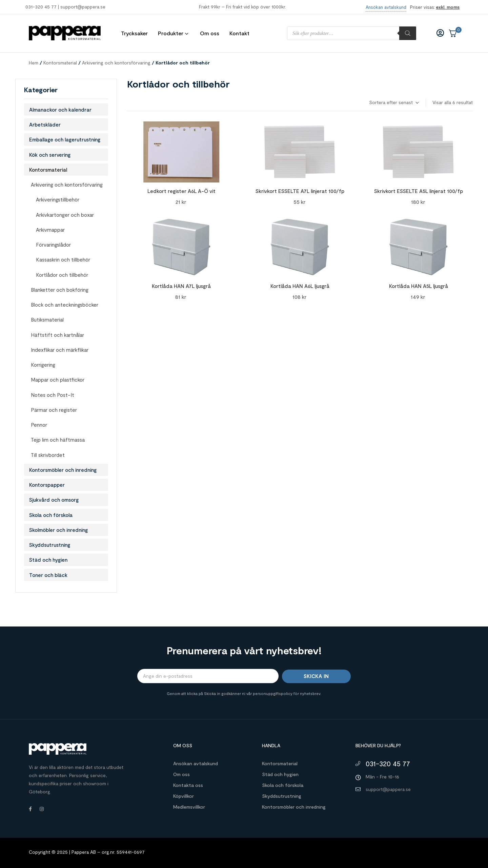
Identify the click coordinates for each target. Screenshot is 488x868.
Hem (34, 63)
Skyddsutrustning (50, 545)
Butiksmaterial (47, 320)
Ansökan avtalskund (196, 763)
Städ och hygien (48, 560)
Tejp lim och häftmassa (58, 440)
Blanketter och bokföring (60, 290)
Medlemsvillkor (189, 807)
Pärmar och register (54, 410)
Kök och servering (50, 155)
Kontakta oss (188, 785)
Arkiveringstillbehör (58, 199)
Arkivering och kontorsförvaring (116, 63)
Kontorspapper (47, 485)
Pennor (39, 425)
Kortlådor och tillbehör (62, 275)
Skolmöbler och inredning (58, 530)
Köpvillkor (184, 796)
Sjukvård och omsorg (54, 500)
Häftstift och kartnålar (57, 335)
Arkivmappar (50, 230)
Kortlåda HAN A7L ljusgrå (181, 286)
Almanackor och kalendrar (60, 110)
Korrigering (43, 365)
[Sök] (408, 33)
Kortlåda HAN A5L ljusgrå (419, 286)
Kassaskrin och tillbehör (63, 259)
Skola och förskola (51, 515)
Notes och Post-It (53, 395)
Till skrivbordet (48, 455)
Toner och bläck (48, 575)
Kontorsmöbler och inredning (63, 470)
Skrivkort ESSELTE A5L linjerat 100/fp (419, 191)
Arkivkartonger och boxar (65, 215)
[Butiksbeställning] (394, 103)
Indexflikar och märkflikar (60, 350)
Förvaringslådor (53, 245)
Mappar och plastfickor (58, 380)
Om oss (181, 774)
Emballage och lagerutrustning (65, 139)
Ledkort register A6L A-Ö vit (181, 191)
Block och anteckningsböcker (65, 305)
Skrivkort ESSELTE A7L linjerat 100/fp (300, 191)
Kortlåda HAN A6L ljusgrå (300, 286)
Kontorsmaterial (60, 63)
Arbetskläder (45, 124)
